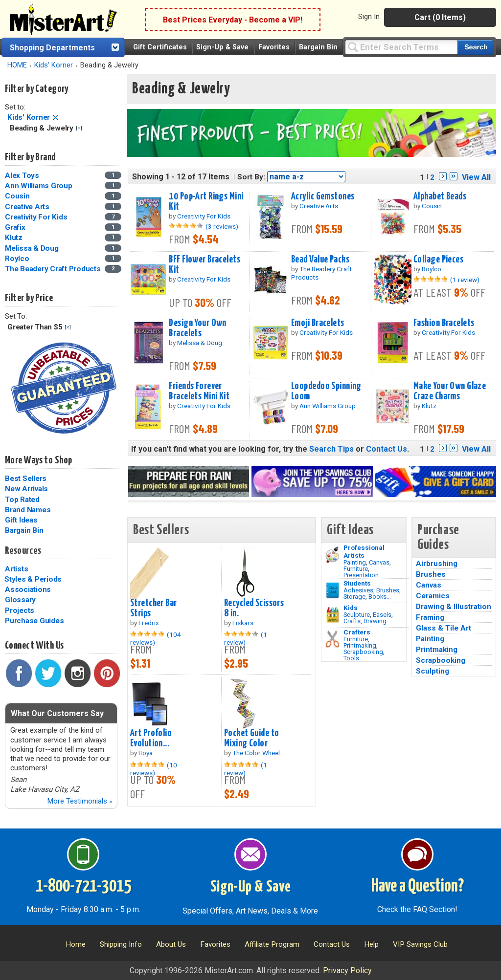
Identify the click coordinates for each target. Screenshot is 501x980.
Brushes (388, 590)
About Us (171, 944)
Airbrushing (437, 564)
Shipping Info (121, 944)
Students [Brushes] (357, 583)
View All (476, 177)
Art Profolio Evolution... (151, 738)
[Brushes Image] (332, 590)
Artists (16, 569)
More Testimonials (80, 801)
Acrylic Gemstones (323, 196)
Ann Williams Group (39, 186)
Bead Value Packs (320, 260)
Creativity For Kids (36, 217)
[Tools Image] (332, 639)
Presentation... (363, 575)
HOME (17, 65)
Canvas (379, 562)
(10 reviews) (154, 769)
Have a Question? (418, 887)
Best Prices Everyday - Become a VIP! (233, 20)
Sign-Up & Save (222, 47)
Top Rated (22, 500)
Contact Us (387, 449)
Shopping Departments (52, 48)
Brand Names (28, 510)
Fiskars (243, 623)
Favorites (274, 47)
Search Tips (331, 449)
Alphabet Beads (440, 196)
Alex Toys (22, 175)
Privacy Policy (347, 970)
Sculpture (357, 615)
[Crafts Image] (332, 615)
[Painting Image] (332, 555)
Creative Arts (27, 207)
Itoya (146, 753)
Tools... (353, 658)
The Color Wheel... (258, 753)
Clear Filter (56, 118)
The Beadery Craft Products (53, 269)
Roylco (17, 259)
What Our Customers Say (57, 713)
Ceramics (433, 596)
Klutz (14, 238)
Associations (28, 589)
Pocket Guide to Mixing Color (251, 738)
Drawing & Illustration (454, 607)
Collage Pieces (438, 260)
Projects (20, 610)
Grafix (15, 227)
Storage (354, 597)
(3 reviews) (222, 226)
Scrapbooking (363, 652)
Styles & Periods (33, 579)
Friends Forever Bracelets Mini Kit (199, 391)
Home (76, 944)
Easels (382, 615)
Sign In (369, 17)
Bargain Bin (318, 47)
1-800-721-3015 (83, 887)
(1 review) (465, 280)
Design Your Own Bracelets (197, 328)
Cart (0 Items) (440, 17)
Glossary (20, 600)
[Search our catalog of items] (475, 47)
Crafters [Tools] (357, 632)
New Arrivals (26, 489)
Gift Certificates (160, 47)
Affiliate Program (272, 944)
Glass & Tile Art (444, 628)
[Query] (401, 47)
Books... (380, 597)
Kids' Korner (54, 65)
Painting (355, 562)
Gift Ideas (21, 520)
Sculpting (433, 671)
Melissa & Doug (32, 248)
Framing (430, 617)
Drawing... (377, 621)
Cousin (17, 196)
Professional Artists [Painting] (364, 551)
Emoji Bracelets (318, 323)
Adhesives (358, 590)
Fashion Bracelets (444, 323)
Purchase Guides (34, 621)
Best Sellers (26, 479)
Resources (23, 551)
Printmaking (360, 645)
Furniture (356, 569)
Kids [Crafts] (351, 608)
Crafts (352, 621)
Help (371, 944)
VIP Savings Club (420, 944)
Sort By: (251, 177)
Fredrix (149, 623)
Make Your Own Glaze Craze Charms (450, 391)
